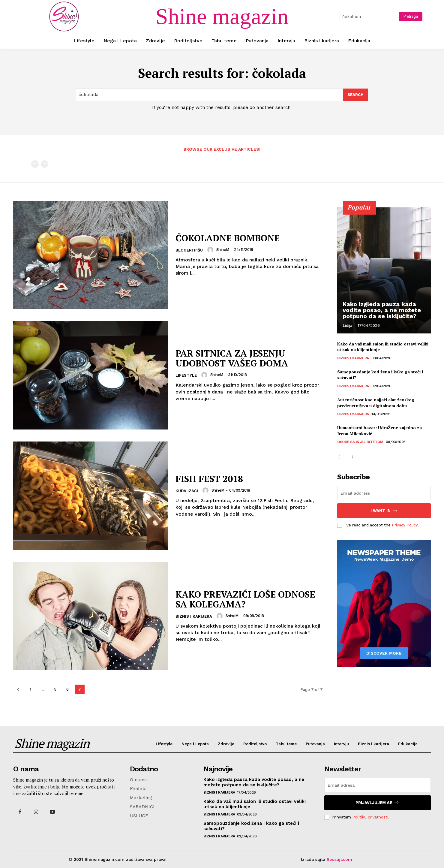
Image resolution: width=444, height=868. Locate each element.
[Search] (355, 95)
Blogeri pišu (189, 250)
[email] (384, 493)
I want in (384, 511)
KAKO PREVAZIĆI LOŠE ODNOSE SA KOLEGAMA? (245, 599)
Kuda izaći (187, 491)
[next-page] (351, 457)
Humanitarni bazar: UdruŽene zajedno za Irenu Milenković (379, 431)
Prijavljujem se (377, 803)
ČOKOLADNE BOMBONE (228, 238)
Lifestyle (186, 375)
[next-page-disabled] (45, 164)
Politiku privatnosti (370, 817)
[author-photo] (211, 250)
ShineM (223, 250)
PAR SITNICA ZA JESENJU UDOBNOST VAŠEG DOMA (232, 358)
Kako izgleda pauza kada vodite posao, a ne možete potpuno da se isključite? (382, 310)
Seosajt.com (339, 859)
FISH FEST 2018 (209, 479)
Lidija (347, 325)
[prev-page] (35, 164)
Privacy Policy (405, 525)
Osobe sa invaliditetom (360, 442)
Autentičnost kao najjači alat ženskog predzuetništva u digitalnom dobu (376, 403)
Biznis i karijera (194, 616)
